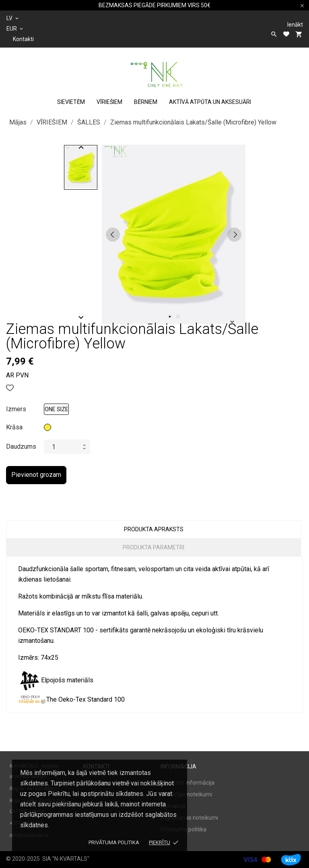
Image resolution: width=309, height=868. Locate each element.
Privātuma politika (114, 842)
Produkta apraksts (154, 529)
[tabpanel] (174, 234)
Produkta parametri (153, 547)
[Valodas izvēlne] (13, 18)
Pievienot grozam (36, 475)
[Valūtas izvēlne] (15, 29)
